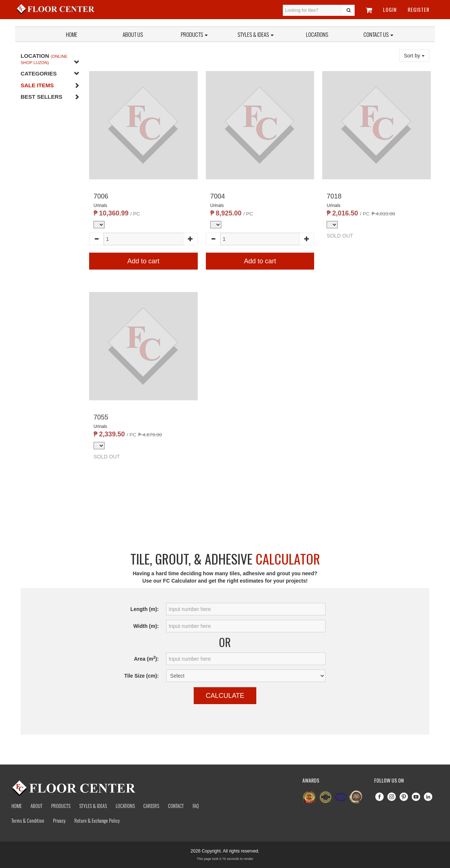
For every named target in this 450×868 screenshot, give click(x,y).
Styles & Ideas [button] (256, 34)
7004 (218, 196)
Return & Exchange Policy (97, 820)
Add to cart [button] (143, 261)
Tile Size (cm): (141, 676)
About (36, 806)
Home (72, 34)
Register (419, 9)
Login (390, 9)
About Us (133, 34)
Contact (176, 806)
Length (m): (145, 609)
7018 (334, 196)
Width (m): (146, 626)
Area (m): (146, 658)
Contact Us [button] (378, 34)
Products (194, 34)
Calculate (225, 696)
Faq (196, 806)
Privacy (59, 820)
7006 (101, 196)
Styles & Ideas (93, 806)
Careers (151, 806)
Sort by (414, 56)
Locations (317, 34)
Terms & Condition (28, 820)
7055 (101, 417)
